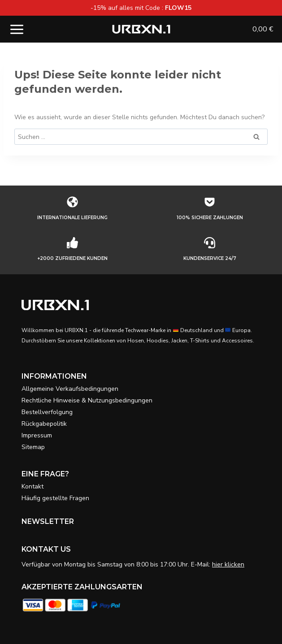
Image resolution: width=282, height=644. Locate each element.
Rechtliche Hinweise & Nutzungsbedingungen (87, 400)
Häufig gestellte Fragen (55, 498)
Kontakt (33, 486)
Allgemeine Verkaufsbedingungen (70, 389)
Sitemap (33, 447)
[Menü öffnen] (17, 29)
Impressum (37, 435)
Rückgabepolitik (44, 424)
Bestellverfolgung (47, 412)
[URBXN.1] (141, 29)
